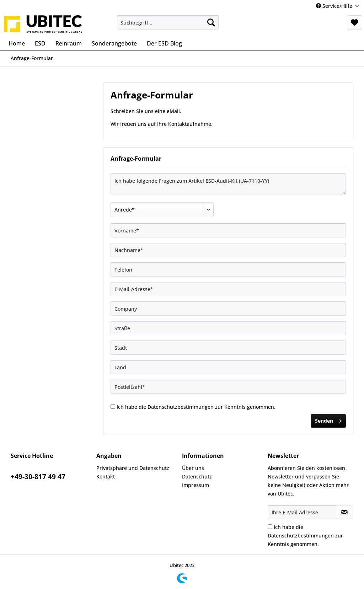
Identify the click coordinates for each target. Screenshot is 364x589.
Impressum (196, 485)
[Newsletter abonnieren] (344, 512)
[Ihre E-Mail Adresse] (302, 512)
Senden (328, 420)
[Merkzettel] (355, 22)
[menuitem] (168, 22)
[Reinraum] (69, 43)
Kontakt (106, 476)
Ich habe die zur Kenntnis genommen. (196, 407)
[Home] (17, 43)
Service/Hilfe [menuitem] (335, 6)
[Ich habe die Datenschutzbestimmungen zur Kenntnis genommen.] (113, 406)
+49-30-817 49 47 (38, 477)
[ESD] (40, 43)
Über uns (193, 468)
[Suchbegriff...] (168, 22)
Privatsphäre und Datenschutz (133, 468)
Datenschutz (197, 476)
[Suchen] (211, 22)
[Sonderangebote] (114, 43)
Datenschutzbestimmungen (181, 407)
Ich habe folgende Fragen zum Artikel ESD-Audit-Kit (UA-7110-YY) (228, 184)
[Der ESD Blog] (164, 43)
